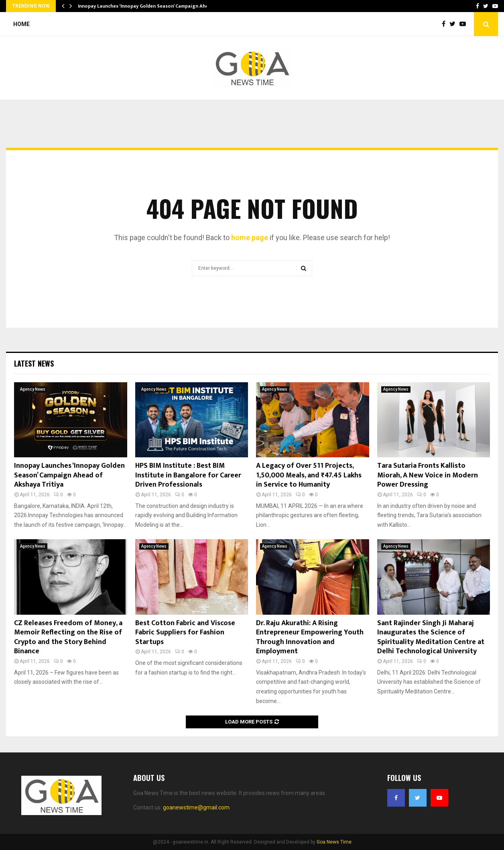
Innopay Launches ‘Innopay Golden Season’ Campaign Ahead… (148, 6)
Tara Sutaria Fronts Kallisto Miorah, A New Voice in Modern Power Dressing (428, 475)
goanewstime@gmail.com (196, 807)
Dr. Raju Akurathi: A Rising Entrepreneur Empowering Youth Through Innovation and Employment (310, 637)
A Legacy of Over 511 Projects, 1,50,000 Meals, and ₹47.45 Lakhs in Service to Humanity (309, 475)
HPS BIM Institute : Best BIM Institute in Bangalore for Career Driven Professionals (188, 475)
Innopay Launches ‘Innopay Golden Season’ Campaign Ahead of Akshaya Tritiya (69, 475)
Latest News (34, 363)
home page (250, 237)
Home (21, 24)
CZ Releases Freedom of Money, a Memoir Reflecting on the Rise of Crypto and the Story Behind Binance (68, 637)
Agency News (33, 389)
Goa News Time (334, 842)
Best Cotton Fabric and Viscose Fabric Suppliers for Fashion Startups (185, 633)
